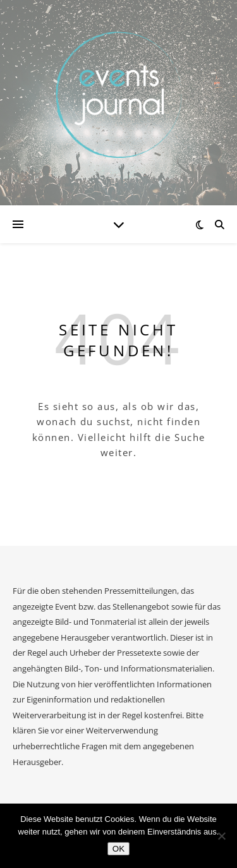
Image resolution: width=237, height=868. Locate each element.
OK (118, 849)
